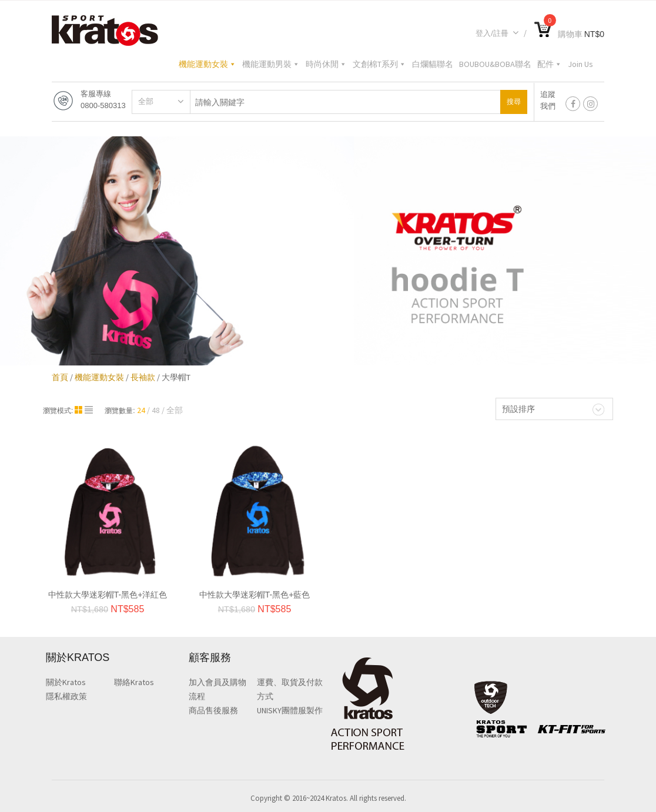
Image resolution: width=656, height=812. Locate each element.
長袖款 (143, 377)
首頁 (60, 377)
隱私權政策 (66, 696)
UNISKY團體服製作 (290, 710)
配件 (550, 64)
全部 (146, 101)
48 (156, 410)
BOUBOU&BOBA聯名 (495, 64)
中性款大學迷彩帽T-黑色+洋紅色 (108, 595)
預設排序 (518, 409)
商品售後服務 (213, 710)
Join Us (580, 64)
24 (141, 410)
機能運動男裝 (271, 64)
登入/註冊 (497, 33)
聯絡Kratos (134, 682)
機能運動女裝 (207, 64)
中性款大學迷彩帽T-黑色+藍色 (255, 595)
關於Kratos (66, 682)
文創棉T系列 (379, 64)
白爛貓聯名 (433, 64)
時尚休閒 (326, 64)
